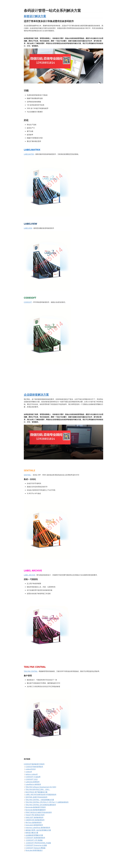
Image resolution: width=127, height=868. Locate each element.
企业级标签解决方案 (36, 395)
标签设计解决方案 (35, 16)
